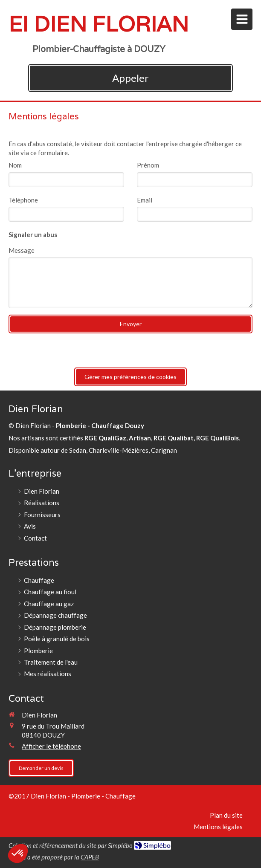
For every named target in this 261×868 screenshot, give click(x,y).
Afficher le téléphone (51, 746)
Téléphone (23, 200)
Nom (15, 165)
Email (145, 200)
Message (22, 250)
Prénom (148, 165)
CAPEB (90, 857)
